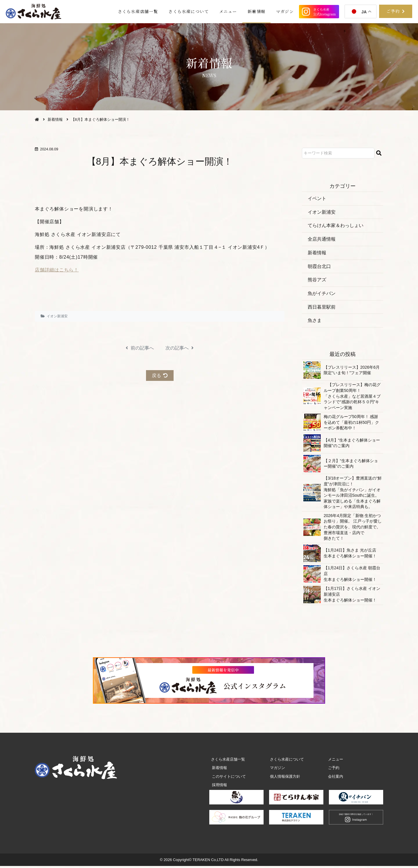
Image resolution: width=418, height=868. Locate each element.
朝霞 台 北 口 (319, 267)
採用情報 (219, 787)
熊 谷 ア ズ (317, 281)
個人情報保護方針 (284, 778)
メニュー (225, 11)
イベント (317, 198)
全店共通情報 (322, 240)
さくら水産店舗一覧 (133, 11)
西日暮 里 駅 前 (322, 308)
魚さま (315, 322)
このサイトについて (228, 778)
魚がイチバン (322, 295)
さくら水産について (185, 11)
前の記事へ (140, 348)
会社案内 (335, 778)
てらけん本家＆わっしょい (336, 226)
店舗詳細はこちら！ (57, 270)
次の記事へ (180, 348)
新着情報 (255, 11)
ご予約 (333, 770)
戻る (160, 376)
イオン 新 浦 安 (57, 316)
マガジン (284, 11)
